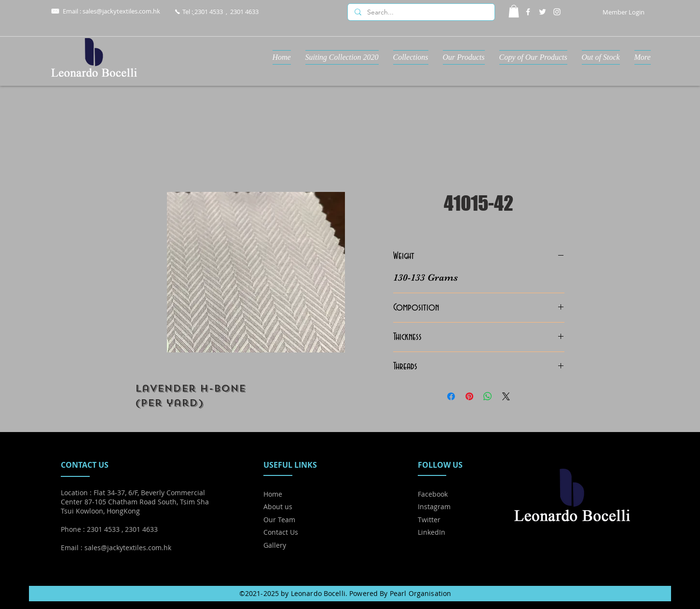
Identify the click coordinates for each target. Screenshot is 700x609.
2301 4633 (244, 12)
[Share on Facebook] (451, 396)
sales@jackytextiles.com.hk (121, 11)
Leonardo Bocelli (318, 593)
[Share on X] (506, 396)
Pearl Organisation (421, 593)
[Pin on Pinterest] (469, 396)
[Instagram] (557, 12)
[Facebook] (528, 12)
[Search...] (421, 13)
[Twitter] (542, 12)
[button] (514, 11)
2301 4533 (209, 12)
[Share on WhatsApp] (488, 396)
